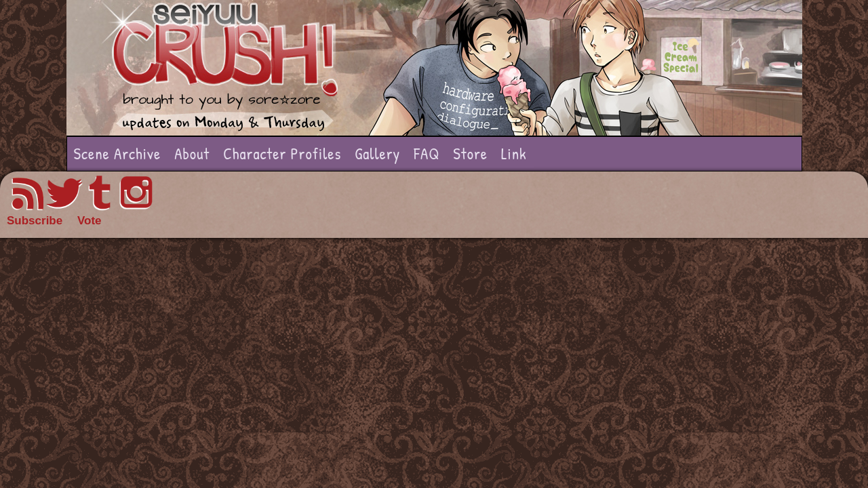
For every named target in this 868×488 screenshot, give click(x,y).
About (192, 154)
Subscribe (35, 221)
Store (470, 154)
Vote (90, 221)
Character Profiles (282, 154)
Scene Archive (118, 154)
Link (514, 154)
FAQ (427, 154)
